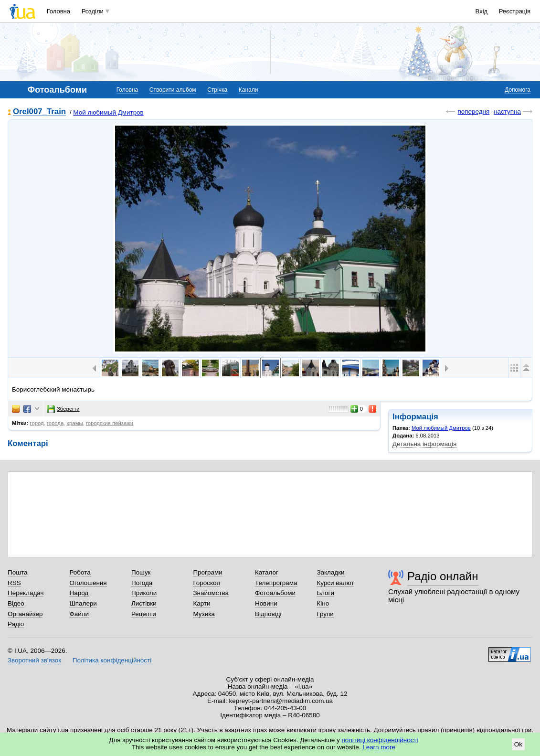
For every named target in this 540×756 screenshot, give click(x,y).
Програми (207, 572)
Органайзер (25, 614)
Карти (201, 603)
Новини (266, 603)
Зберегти (64, 409)
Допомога (518, 90)
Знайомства (211, 593)
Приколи (144, 593)
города (55, 423)
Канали (249, 90)
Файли (79, 614)
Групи (325, 614)
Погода (142, 583)
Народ (79, 593)
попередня (473, 112)
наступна (507, 112)
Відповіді (268, 614)
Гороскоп (206, 583)
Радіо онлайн (443, 576)
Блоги (325, 593)
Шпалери (83, 603)
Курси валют (335, 583)
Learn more (379, 747)
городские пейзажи (110, 423)
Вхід (482, 11)
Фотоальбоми (275, 593)
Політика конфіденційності (112, 660)
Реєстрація (515, 11)
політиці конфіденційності (380, 740)
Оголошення (88, 583)
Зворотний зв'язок (34, 660)
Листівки (144, 603)
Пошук (141, 572)
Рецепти (144, 614)
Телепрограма (276, 583)
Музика (204, 614)
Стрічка (217, 90)
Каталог (267, 572)
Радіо (16, 624)
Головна (58, 11)
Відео (16, 603)
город (37, 423)
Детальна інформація (424, 444)
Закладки (330, 572)
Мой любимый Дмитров (108, 112)
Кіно (323, 603)
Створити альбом (173, 90)
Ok (518, 744)
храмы (74, 423)
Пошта (17, 572)
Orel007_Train (39, 112)
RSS (14, 583)
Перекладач (26, 593)
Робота (80, 572)
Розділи (93, 11)
